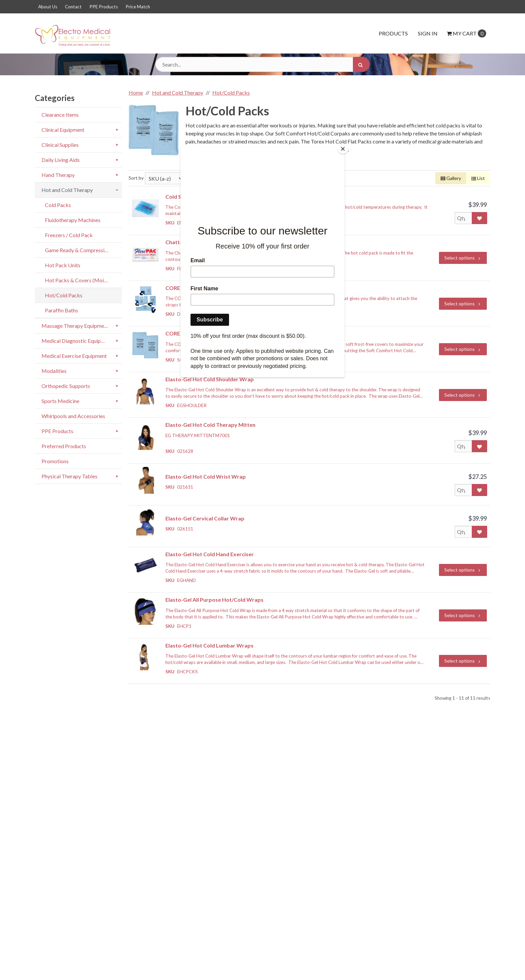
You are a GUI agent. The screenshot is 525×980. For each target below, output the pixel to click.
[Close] (343, 149)
